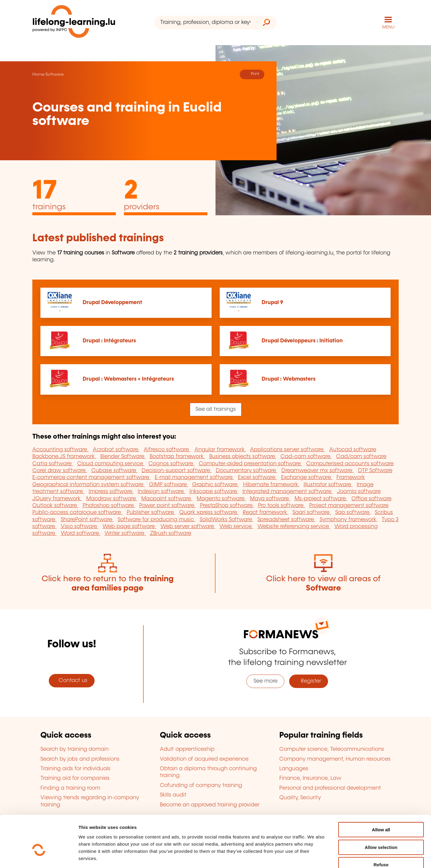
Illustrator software (328, 484)
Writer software (125, 533)
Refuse (381, 830)
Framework (351, 478)
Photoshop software (109, 505)
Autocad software (353, 449)
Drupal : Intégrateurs (109, 341)
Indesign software (161, 491)
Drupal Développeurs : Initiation (302, 341)
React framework (266, 512)
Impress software (111, 491)
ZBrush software (171, 533)
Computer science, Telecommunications (332, 749)
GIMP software (169, 484)
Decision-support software (177, 470)
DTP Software (375, 470)
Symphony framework (349, 519)
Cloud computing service (111, 463)
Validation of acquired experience (204, 759)
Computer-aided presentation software (251, 463)
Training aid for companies (75, 778)
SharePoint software (87, 519)
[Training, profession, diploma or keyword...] (205, 23)
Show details (315, 856)
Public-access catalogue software (77, 512)
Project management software (349, 505)
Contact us (72, 680)
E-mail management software (194, 478)
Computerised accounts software (350, 463)
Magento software (221, 498)
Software (54, 74)
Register (309, 681)
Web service (236, 526)
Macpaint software (167, 498)
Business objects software (243, 456)
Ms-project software (321, 498)
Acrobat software (116, 449)
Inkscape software (214, 491)
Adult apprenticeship (187, 749)
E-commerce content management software (91, 478)
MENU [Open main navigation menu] (388, 27)
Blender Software (123, 456)
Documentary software (247, 470)
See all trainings (216, 409)
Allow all (381, 795)
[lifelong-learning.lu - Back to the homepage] (74, 23)
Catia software (53, 463)
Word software (81, 533)
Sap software (353, 512)
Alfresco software (167, 449)
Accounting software (60, 449)
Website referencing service (294, 526)
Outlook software (55, 505)
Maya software (270, 498)
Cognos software (172, 463)
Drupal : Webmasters (289, 379)
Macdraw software (112, 498)
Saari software (312, 512)
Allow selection (381, 813)
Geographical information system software (89, 484)
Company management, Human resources (335, 759)
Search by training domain (75, 749)
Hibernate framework (271, 484)
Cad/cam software (361, 456)
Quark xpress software (209, 512)
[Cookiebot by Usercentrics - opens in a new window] (39, 856)
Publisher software (151, 512)
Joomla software (359, 491)
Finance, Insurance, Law (310, 778)
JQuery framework (57, 498)
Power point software (167, 505)
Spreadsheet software (286, 519)
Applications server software (287, 449)
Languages (294, 768)
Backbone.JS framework (64, 456)
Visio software (80, 526)
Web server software (188, 526)
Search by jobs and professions (80, 759)
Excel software (257, 478)
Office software (371, 498)
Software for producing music (157, 519)
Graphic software (215, 484)
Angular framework (220, 449)
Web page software (129, 526)
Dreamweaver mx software (318, 470)
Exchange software (307, 478)
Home (38, 74)
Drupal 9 (272, 302)
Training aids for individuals (75, 768)
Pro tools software (281, 505)
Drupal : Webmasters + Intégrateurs (128, 379)
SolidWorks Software (227, 519)
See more (265, 681)
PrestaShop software (227, 505)
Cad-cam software (306, 456)
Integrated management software (288, 491)
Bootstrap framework (177, 456)
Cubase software (114, 470)
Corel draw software (60, 470)
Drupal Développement (112, 302)
